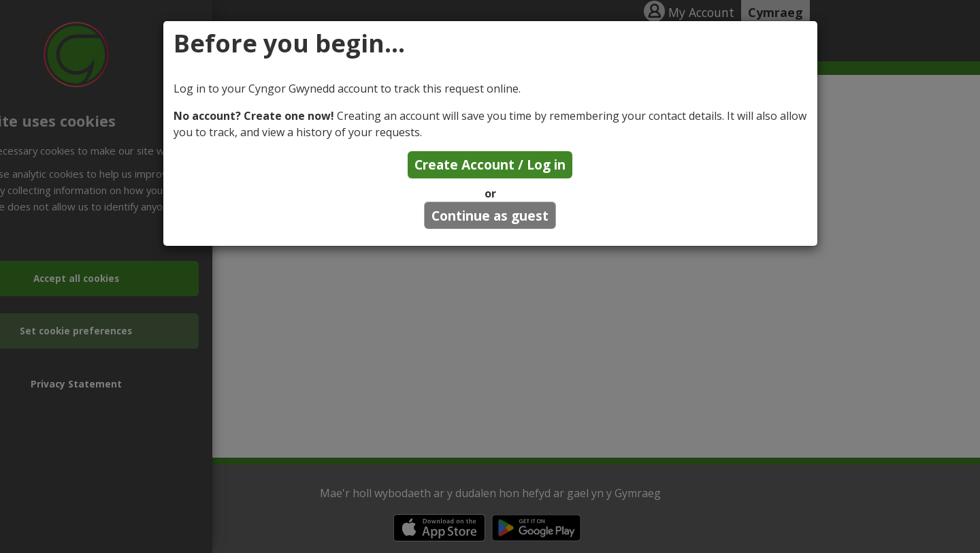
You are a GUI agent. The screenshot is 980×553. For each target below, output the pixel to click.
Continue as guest (490, 216)
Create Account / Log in (490, 164)
